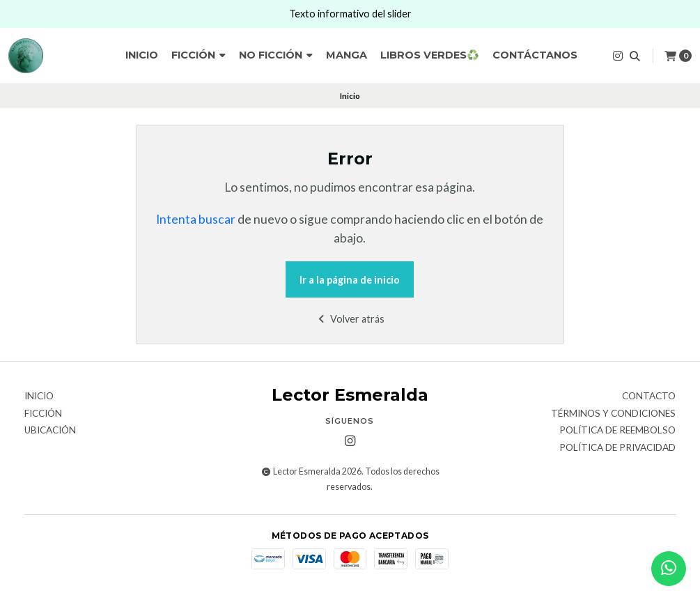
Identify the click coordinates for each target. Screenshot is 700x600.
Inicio (142, 55)
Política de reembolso (617, 431)
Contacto (649, 397)
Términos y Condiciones (613, 414)
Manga (347, 55)
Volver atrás (350, 319)
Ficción (199, 55)
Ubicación (50, 431)
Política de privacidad (617, 448)
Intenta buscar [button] (196, 219)
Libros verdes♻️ (430, 55)
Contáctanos (535, 55)
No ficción (276, 55)
